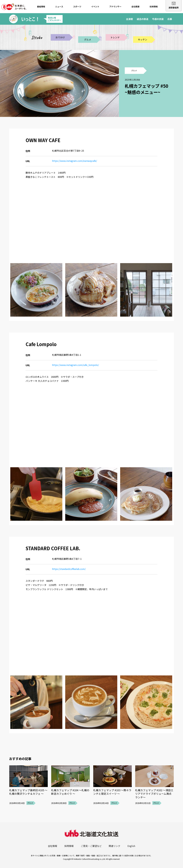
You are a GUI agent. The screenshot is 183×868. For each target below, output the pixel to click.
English (131, 846)
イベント (95, 7)
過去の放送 (143, 19)
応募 (170, 19)
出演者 (130, 19)
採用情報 (154, 7)
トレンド (115, 37)
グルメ (88, 39)
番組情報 (41, 7)
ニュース (59, 7)
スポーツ (77, 7)
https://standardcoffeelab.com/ (69, 569)
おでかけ (60, 37)
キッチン (143, 39)
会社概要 (135, 7)
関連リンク (114, 846)
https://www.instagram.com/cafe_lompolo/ (75, 365)
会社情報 (52, 846)
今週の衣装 (158, 19)
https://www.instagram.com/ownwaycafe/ (75, 161)
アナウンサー (115, 7)
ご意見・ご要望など (91, 846)
